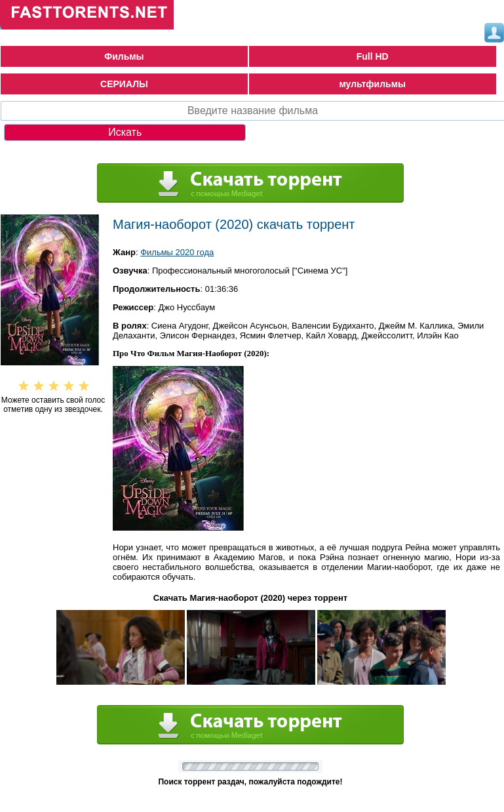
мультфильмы (372, 84)
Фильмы (124, 56)
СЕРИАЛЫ (124, 84)
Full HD (373, 56)
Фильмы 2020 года (177, 252)
